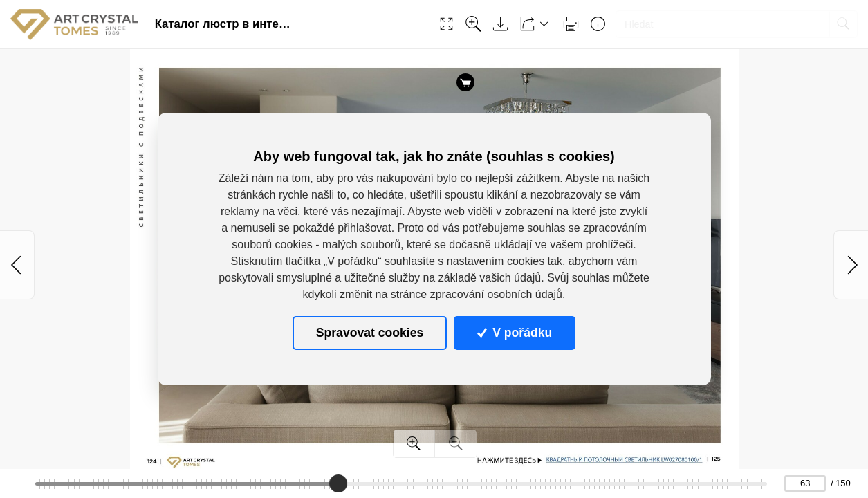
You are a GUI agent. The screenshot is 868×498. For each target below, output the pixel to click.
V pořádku (515, 333)
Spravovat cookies (370, 333)
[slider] (338, 483)
